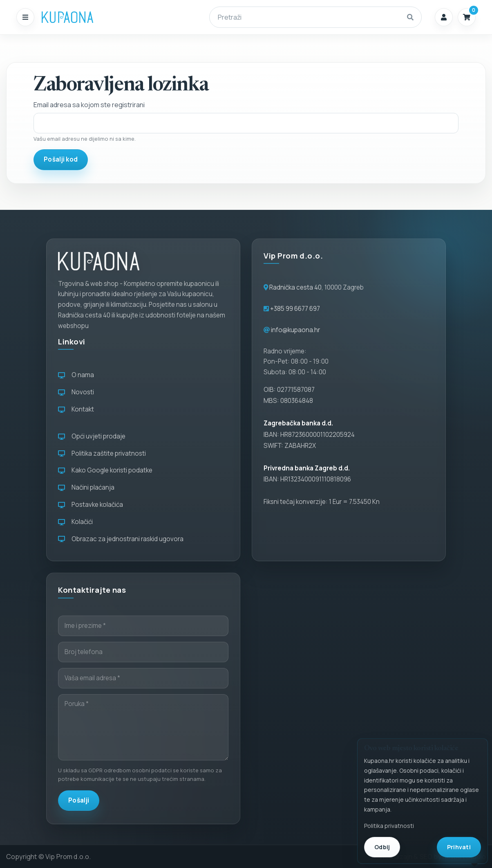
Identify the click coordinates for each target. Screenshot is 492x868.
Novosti (76, 392)
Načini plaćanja (86, 487)
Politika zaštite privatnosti (102, 453)
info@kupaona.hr (295, 330)
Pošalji (79, 800)
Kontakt (76, 409)
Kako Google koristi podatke (105, 470)
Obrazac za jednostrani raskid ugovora (121, 539)
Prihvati (459, 847)
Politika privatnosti (389, 826)
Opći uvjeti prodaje (92, 436)
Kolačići (75, 522)
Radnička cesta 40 (295, 287)
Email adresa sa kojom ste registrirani (89, 105)
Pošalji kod (61, 159)
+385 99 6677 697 (294, 309)
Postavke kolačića (91, 505)
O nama (76, 375)
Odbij (382, 847)
